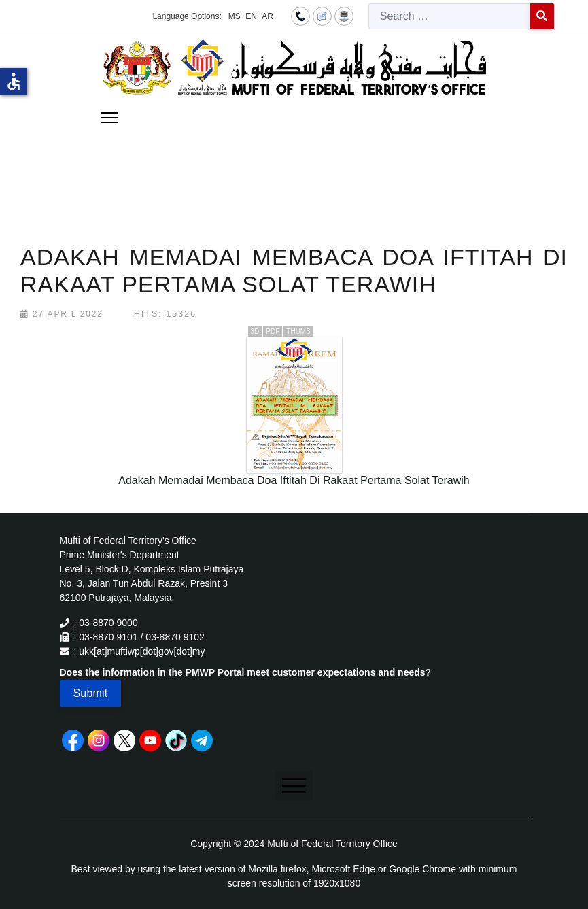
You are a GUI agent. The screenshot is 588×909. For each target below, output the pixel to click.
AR (267, 16)
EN (251, 16)
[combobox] (449, 16)
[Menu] (109, 118)
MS (235, 16)
